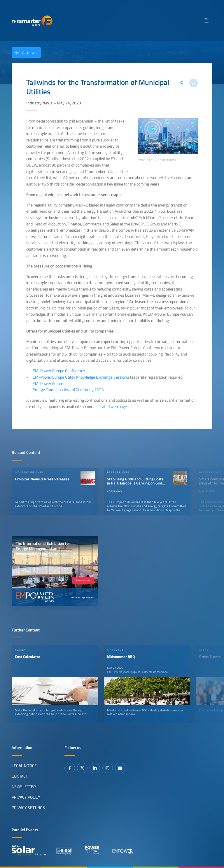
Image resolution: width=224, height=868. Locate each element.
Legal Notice (24, 766)
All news (24, 52)
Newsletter (24, 787)
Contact (20, 776)
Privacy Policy (26, 797)
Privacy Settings (28, 808)
